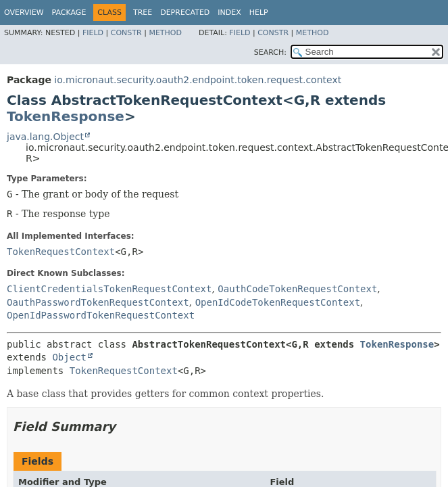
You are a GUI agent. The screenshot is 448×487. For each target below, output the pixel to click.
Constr (126, 33)
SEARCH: (270, 52)
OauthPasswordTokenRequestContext (98, 302)
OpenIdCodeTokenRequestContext (278, 302)
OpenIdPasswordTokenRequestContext (101, 315)
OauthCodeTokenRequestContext (297, 289)
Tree (143, 13)
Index (229, 13)
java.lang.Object (45, 137)
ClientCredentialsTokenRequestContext (109, 289)
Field (93, 33)
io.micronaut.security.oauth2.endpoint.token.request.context (198, 80)
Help (259, 13)
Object (69, 357)
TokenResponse (66, 116)
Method (165, 33)
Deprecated (185, 13)
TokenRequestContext (61, 252)
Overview (24, 13)
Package (69, 13)
